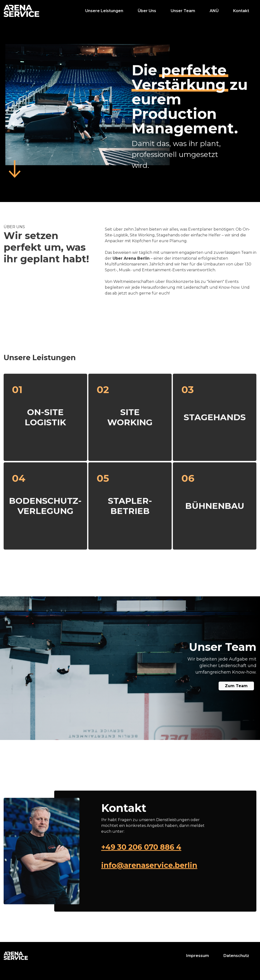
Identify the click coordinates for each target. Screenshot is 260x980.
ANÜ (214, 11)
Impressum (198, 956)
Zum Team (236, 686)
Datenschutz (236, 956)
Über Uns (147, 11)
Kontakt (241, 11)
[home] (21, 11)
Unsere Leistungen (104, 11)
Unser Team (183, 11)
